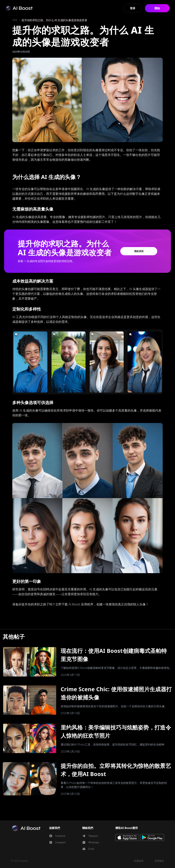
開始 (157, 8)
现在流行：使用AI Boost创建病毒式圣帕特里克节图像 (114, 655)
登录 (133, 8)
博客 (15, 20)
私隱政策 (139, 861)
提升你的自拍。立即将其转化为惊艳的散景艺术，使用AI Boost (116, 770)
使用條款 (159, 861)
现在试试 (139, 251)
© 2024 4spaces (20, 861)
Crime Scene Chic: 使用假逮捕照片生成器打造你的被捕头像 (116, 693)
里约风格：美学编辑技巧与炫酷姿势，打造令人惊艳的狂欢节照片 (116, 731)
